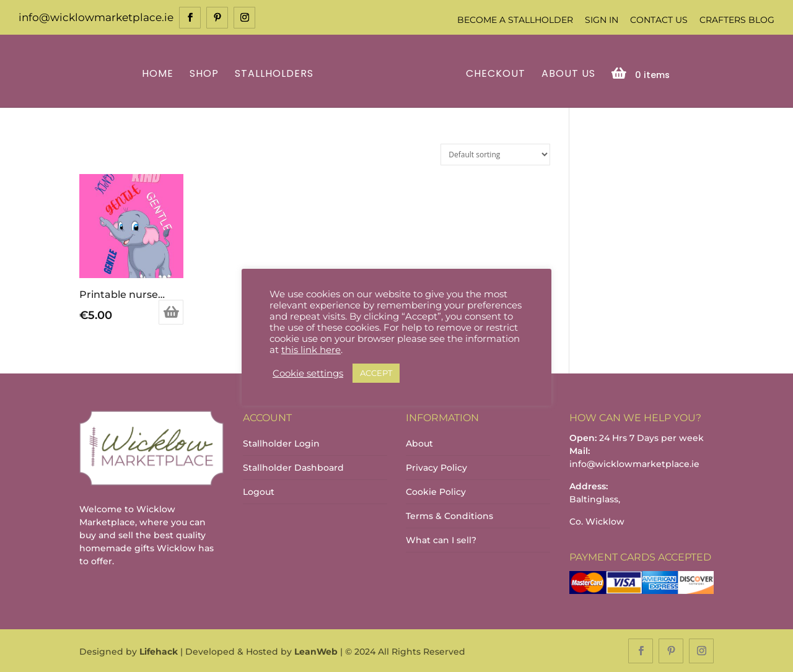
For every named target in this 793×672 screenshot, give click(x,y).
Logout (259, 491)
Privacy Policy (436, 466)
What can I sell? (441, 539)
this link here (311, 350)
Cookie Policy (436, 491)
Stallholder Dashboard (293, 466)
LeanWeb (316, 651)
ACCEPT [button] (376, 373)
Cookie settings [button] (308, 373)
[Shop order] (495, 153)
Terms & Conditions (449, 515)
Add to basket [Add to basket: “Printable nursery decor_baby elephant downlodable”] (171, 312)
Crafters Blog (737, 20)
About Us (567, 73)
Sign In (602, 20)
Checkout (494, 73)
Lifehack (159, 651)
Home (160, 73)
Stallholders (276, 73)
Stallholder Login (281, 442)
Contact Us (659, 20)
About (419, 442)
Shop (206, 73)
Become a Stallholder (515, 20)
